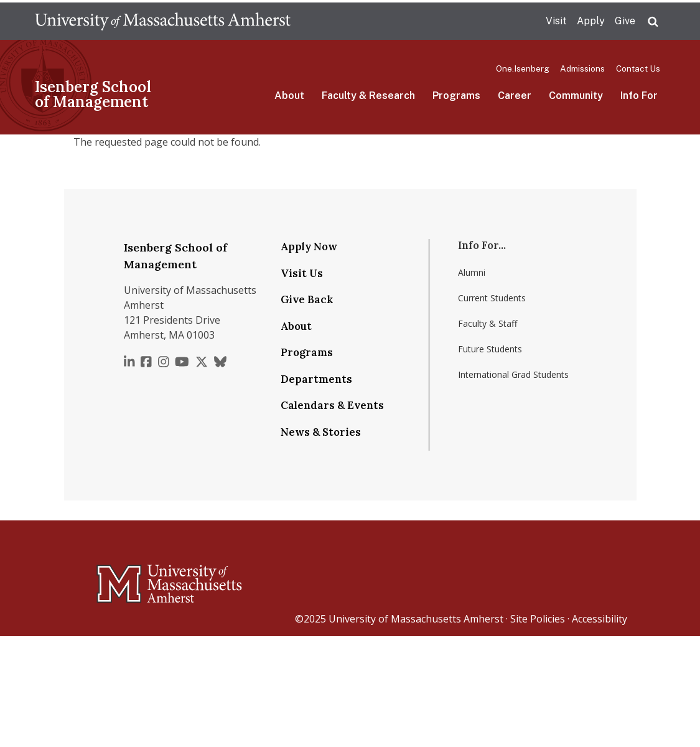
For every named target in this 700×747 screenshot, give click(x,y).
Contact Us (638, 68)
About (289, 96)
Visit (556, 21)
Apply (591, 21)
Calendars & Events (332, 405)
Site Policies (538, 619)
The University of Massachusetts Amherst (163, 21)
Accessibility (600, 619)
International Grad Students (513, 374)
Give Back (307, 299)
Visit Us (302, 273)
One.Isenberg (523, 68)
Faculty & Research (368, 96)
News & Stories (321, 432)
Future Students (490, 349)
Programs (456, 96)
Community (576, 96)
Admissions (582, 68)
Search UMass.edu (653, 22)
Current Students (492, 298)
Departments (316, 379)
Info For (639, 96)
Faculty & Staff (488, 323)
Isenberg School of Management (93, 94)
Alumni (472, 272)
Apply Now (309, 247)
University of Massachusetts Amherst (416, 619)
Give (625, 21)
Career (515, 96)
